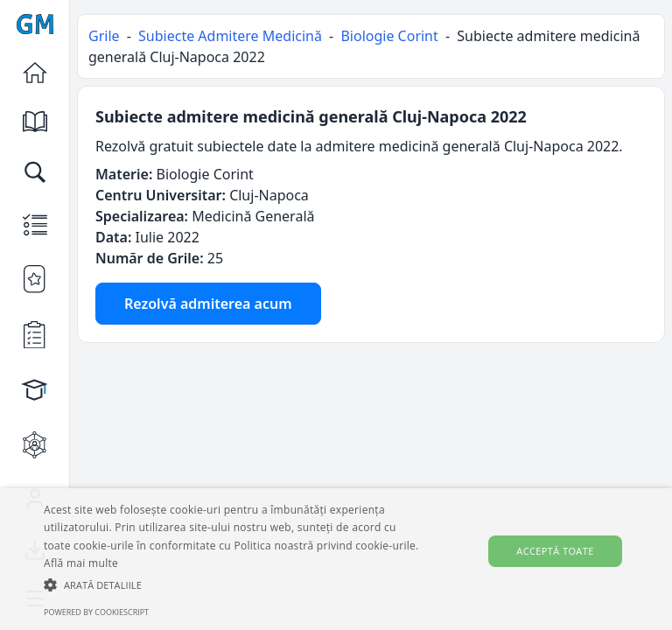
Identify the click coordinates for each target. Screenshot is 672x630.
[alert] (336, 559)
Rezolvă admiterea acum (208, 304)
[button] (234, 584)
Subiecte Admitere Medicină (230, 36)
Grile (104, 36)
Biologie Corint (389, 36)
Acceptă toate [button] (555, 551)
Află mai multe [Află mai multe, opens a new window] (81, 563)
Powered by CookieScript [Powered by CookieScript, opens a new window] (96, 612)
